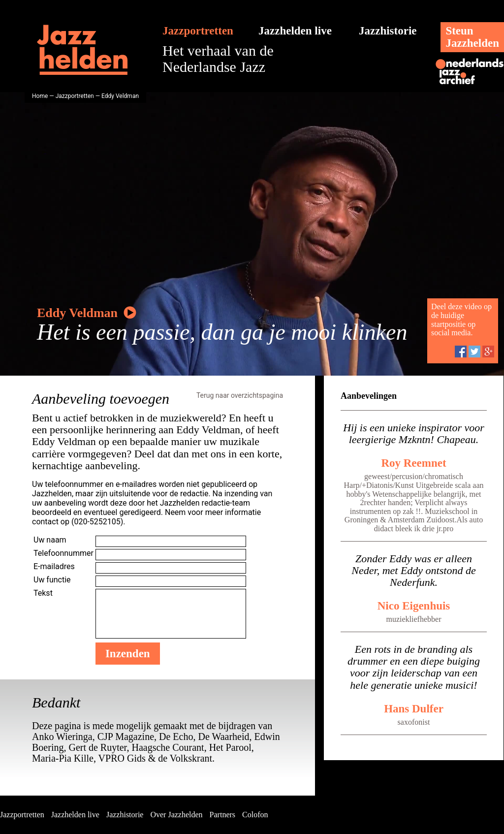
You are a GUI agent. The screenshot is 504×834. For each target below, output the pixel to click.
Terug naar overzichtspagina (240, 395)
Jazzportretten (198, 31)
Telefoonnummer (63, 553)
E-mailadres (54, 566)
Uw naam (50, 540)
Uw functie (52, 580)
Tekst (43, 593)
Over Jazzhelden (176, 815)
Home (40, 96)
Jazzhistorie (388, 31)
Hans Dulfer (414, 709)
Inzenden (128, 654)
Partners (222, 815)
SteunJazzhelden (472, 37)
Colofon (255, 815)
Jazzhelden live (295, 31)
